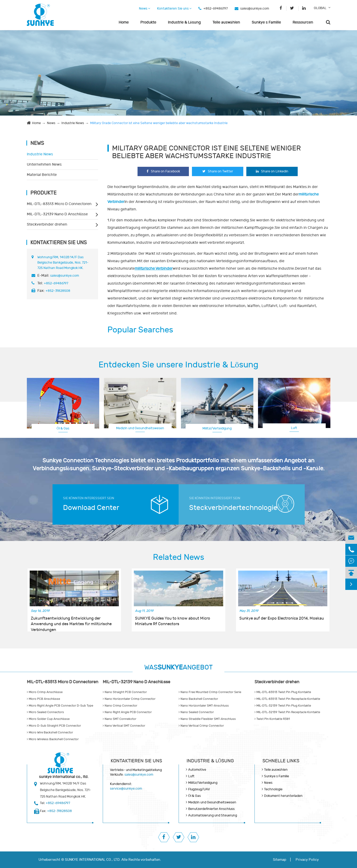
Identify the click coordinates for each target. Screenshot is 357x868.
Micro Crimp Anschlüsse (45, 692)
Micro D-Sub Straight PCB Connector (54, 726)
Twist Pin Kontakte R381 (272, 719)
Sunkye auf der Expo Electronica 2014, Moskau (282, 618)
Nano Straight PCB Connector (125, 692)
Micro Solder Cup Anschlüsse (48, 719)
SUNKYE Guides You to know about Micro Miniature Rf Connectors (173, 621)
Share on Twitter (218, 171)
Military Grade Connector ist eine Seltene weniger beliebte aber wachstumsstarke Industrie (159, 123)
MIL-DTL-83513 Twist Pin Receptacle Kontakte (287, 699)
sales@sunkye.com (255, 9)
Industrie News (73, 123)
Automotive (197, 770)
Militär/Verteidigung (217, 428)
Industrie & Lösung (184, 22)
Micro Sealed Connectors (45, 712)
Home (124, 22)
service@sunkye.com (126, 789)
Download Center (91, 508)
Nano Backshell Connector (198, 699)
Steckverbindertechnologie (231, 508)
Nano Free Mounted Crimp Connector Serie (210, 692)
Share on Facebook (163, 171)
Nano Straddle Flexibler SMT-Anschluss (207, 719)
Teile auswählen (226, 22)
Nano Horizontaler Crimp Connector (129, 699)
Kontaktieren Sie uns (174, 9)
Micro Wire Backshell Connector (50, 732)
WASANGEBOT (178, 668)
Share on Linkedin (272, 171)
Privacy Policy (307, 860)
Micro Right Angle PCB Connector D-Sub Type (60, 706)
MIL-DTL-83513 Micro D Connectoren (59, 204)
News (145, 9)
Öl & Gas (63, 428)
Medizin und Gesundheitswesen (140, 428)
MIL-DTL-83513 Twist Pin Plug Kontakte (283, 692)
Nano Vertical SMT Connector (124, 726)
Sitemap (280, 860)
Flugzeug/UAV (199, 789)
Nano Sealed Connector (196, 712)
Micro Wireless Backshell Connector (53, 739)
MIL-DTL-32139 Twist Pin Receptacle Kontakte (287, 712)
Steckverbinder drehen (47, 224)
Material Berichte (42, 175)
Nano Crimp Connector (120, 706)
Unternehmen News (44, 164)
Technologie (273, 789)
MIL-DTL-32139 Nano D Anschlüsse (57, 214)
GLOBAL (320, 8)
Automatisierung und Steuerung (213, 815)
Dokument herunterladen (283, 796)
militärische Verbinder (154, 268)
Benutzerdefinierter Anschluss (211, 809)
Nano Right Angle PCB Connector (127, 712)
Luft (294, 428)
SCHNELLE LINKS (281, 761)
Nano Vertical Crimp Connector (201, 726)
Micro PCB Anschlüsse (44, 699)
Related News (179, 557)
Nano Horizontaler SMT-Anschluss (204, 706)
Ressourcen (303, 22)
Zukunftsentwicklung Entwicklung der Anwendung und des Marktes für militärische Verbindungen (71, 621)
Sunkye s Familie (266, 22)
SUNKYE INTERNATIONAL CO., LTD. (93, 860)
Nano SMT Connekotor (120, 719)
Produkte (148, 22)
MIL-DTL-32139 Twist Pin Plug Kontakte (283, 706)
